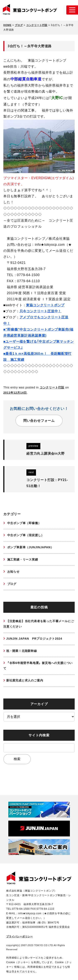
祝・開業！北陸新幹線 (22, 651)
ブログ (11, 584)
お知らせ (13, 572)
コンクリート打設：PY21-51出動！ (47, 483)
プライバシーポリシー (20, 937)
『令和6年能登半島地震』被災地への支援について (38, 666)
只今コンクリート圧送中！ (41, 311)
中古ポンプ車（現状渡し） (25, 535)
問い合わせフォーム (39, 421)
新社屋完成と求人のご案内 (25, 680)
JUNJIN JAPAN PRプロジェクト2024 (34, 639)
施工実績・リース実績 (22, 559)
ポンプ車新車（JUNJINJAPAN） (30, 547)
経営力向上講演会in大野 (46, 453)
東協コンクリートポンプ (45, 305)
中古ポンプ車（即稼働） (24, 523)
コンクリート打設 (52, 387)
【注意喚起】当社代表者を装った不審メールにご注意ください (39, 624)
